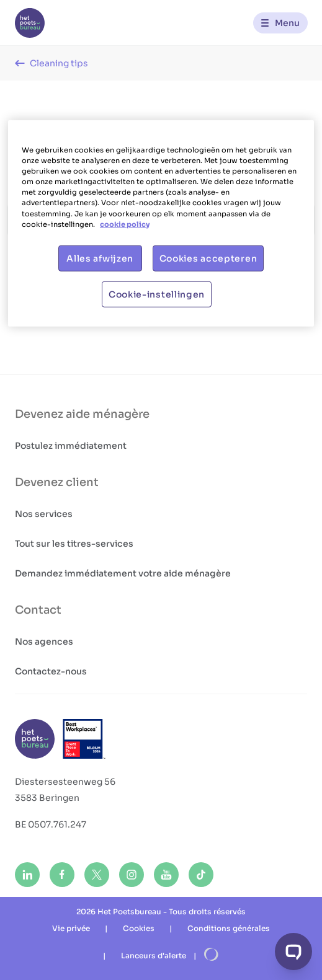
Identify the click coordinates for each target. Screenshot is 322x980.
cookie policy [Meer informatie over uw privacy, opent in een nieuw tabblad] (125, 224)
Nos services (44, 514)
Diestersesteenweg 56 (65, 782)
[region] (161, 223)
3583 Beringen (47, 798)
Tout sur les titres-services (74, 544)
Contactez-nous (51, 671)
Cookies (139, 928)
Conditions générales (229, 928)
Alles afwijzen (100, 258)
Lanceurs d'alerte (154, 956)
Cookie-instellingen (157, 294)
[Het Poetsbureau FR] (30, 23)
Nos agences (44, 642)
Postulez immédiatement (71, 446)
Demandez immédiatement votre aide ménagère (123, 573)
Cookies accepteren (208, 258)
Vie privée (71, 928)
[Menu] (280, 23)
